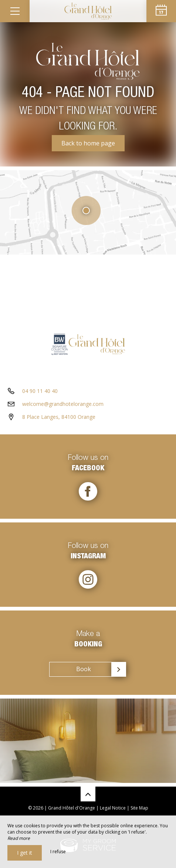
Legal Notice (113, 808)
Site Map (139, 808)
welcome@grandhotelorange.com (63, 404)
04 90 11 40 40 (40, 391)
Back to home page (88, 143)
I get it (25, 853)
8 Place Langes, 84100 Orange (59, 417)
